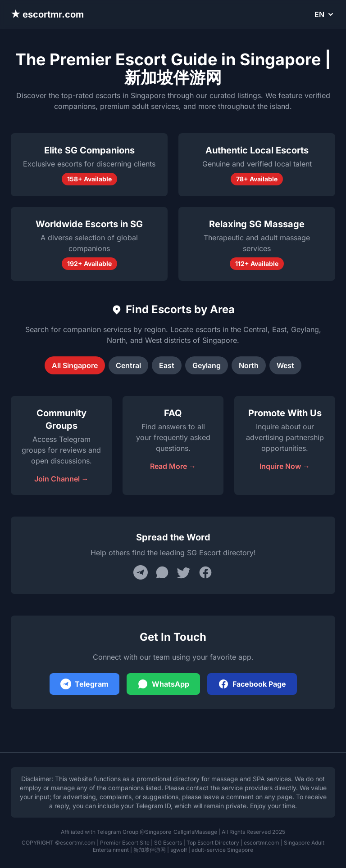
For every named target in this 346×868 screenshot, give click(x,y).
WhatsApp (163, 684)
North (249, 365)
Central (128, 365)
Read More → (173, 466)
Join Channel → (61, 479)
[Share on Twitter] (184, 572)
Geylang (207, 365)
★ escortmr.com (47, 14)
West (285, 365)
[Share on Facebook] (205, 572)
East (167, 365)
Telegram (84, 684)
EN (325, 14)
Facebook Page (252, 684)
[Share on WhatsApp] (162, 572)
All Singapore (75, 365)
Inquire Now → (285, 466)
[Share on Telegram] (141, 572)
